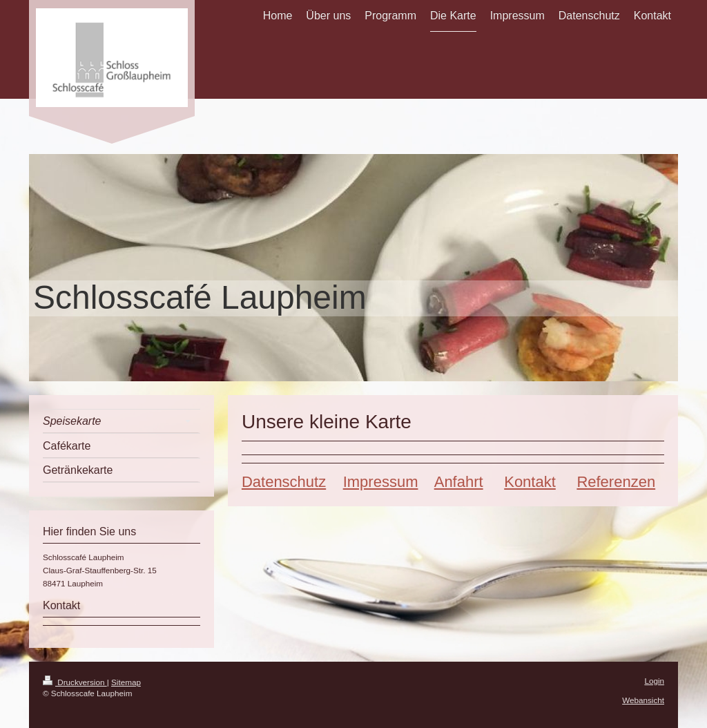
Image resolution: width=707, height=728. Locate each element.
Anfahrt (459, 482)
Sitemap (126, 682)
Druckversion (75, 682)
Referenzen (616, 482)
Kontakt (530, 482)
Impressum (381, 482)
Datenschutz (284, 482)
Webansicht (643, 700)
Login (654, 681)
